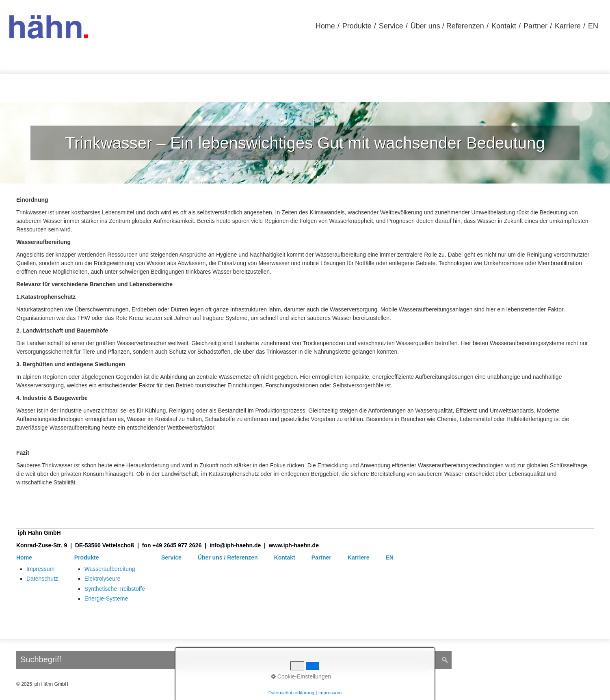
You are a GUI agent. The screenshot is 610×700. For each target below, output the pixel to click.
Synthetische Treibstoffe (115, 589)
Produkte (357, 26)
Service (391, 26)
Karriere (568, 26)
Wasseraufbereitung (110, 569)
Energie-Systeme (106, 598)
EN (593, 26)
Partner (535, 26)
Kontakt (504, 26)
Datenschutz (42, 579)
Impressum (40, 569)
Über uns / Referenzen (447, 26)
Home (325, 26)
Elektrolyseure (103, 579)
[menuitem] (325, 26)
